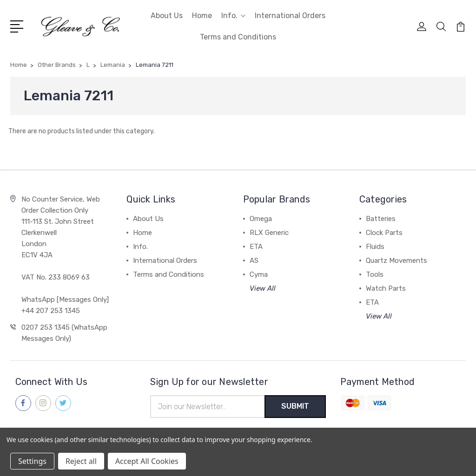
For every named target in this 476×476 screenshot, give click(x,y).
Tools (375, 274)
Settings (32, 461)
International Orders (290, 16)
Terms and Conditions (238, 37)
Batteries (381, 219)
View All (263, 288)
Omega (261, 219)
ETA (256, 247)
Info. (233, 16)
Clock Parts (384, 233)
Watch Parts (386, 288)
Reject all (81, 461)
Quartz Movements (397, 261)
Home (202, 16)
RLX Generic (269, 233)
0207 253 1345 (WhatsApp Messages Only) (64, 333)
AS (254, 261)
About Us (167, 16)
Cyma (259, 274)
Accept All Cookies (147, 461)
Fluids (375, 247)
